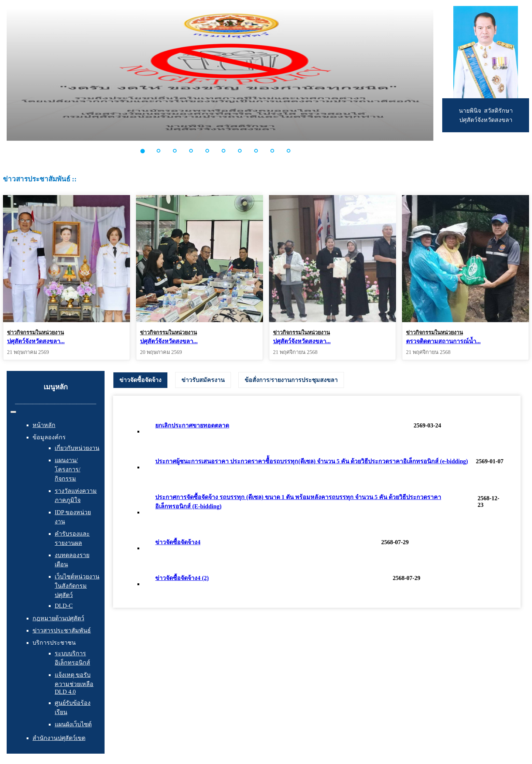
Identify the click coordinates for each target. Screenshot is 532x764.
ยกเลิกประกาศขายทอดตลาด (192, 425)
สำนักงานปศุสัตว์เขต (59, 738)
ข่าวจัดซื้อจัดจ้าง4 (178, 542)
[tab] (140, 380)
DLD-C (64, 606)
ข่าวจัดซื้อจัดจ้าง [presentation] (140, 380)
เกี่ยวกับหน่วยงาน (77, 448)
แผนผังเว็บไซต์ (73, 724)
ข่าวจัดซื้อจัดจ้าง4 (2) (182, 578)
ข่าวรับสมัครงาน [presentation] (203, 380)
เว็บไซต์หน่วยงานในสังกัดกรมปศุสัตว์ (77, 586)
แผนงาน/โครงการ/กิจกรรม (67, 469)
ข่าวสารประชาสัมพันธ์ (62, 630)
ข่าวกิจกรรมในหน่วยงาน (35, 332)
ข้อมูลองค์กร (49, 437)
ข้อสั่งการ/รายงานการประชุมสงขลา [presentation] (291, 380)
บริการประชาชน (54, 643)
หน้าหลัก (44, 425)
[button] (147, 151)
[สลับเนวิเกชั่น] (13, 412)
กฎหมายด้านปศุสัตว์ (58, 618)
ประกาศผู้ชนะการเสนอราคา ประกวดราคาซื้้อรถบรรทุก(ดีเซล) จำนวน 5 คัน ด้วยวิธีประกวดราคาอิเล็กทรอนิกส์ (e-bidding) (311, 461)
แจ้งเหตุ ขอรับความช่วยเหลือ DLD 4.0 (74, 683)
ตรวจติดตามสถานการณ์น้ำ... (443, 341)
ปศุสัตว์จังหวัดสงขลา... (36, 341)
